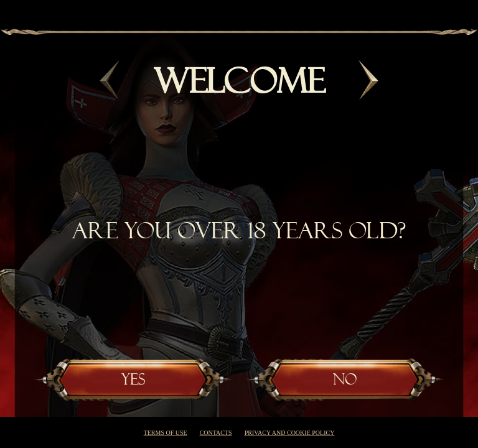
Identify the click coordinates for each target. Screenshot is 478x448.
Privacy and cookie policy (290, 433)
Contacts (216, 433)
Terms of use (166, 433)
